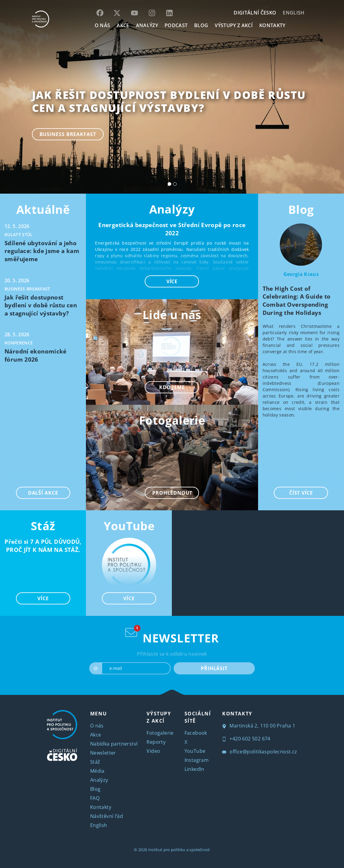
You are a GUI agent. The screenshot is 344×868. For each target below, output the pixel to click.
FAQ (95, 798)
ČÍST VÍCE (301, 493)
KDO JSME (172, 387)
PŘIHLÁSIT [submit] (214, 668)
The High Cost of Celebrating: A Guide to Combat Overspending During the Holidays (297, 301)
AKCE (123, 25)
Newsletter (103, 753)
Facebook (196, 733)
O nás (97, 726)
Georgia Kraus (301, 274)
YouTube (129, 526)
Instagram (197, 760)
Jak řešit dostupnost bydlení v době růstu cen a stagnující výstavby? (169, 101)
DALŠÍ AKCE (43, 493)
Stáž (95, 762)
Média (97, 771)
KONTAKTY (272, 25)
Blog (301, 209)
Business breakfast (68, 134)
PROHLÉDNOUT (172, 493)
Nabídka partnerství (114, 744)
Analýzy (147, 25)
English (294, 13)
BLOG (201, 25)
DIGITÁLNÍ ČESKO (255, 13)
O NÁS (103, 25)
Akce (96, 735)
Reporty (156, 742)
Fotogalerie (160, 733)
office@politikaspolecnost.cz (260, 752)
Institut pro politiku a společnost (179, 850)
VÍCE (43, 598)
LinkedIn (194, 769)
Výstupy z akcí (234, 25)
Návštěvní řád (107, 816)
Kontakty (101, 807)
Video (153, 751)
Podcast (176, 25)
